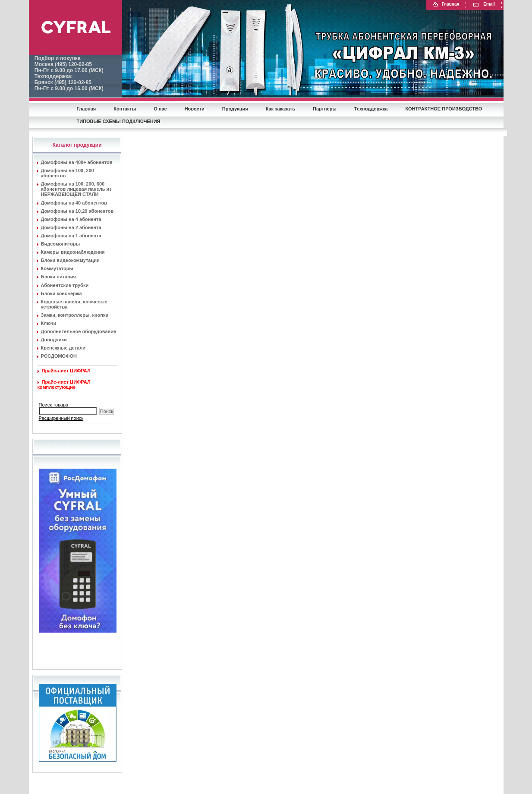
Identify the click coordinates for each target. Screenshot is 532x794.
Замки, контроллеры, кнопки (75, 315)
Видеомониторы (61, 244)
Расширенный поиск (61, 418)
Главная (446, 4)
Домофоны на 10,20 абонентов (77, 211)
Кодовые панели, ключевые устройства (74, 304)
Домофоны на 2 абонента (71, 227)
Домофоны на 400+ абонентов (77, 162)
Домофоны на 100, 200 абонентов (68, 173)
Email (484, 4)
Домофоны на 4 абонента (71, 219)
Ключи (49, 323)
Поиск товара (53, 405)
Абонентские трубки (65, 285)
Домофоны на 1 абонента (71, 236)
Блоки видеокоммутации (70, 260)
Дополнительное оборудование (79, 331)
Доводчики (54, 340)
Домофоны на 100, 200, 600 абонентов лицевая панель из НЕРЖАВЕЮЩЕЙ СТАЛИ (76, 189)
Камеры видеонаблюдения (73, 252)
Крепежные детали (63, 348)
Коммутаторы (57, 268)
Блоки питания (59, 277)
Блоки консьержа (61, 293)
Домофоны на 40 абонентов (74, 203)
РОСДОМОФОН (59, 356)
